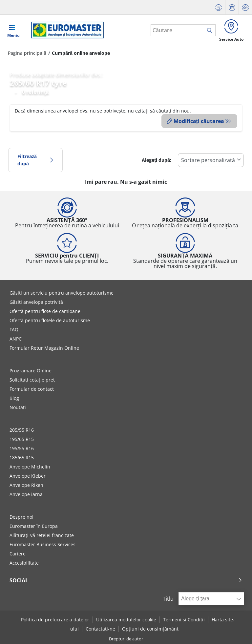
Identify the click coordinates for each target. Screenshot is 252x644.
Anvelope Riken (26, 485)
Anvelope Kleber (28, 476)
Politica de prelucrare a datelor (55, 620)
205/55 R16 (22, 430)
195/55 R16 (22, 448)
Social (126, 580)
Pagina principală (27, 53)
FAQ (14, 330)
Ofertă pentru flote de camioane (45, 311)
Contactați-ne (100, 629)
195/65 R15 (22, 439)
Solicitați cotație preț (32, 380)
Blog (14, 398)
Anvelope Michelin (30, 467)
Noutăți (18, 407)
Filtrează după (35, 160)
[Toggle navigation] (13, 30)
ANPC (16, 339)
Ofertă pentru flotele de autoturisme (50, 320)
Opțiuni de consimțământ (150, 629)
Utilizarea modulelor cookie (126, 620)
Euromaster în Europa (34, 526)
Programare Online (31, 371)
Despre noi (21, 517)
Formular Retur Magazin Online (44, 348)
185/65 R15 (22, 457)
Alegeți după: (157, 160)
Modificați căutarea (196, 121)
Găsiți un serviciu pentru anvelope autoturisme (62, 293)
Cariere (18, 554)
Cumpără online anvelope (81, 53)
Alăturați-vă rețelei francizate (42, 535)
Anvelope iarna (26, 494)
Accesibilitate (24, 563)
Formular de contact (32, 389)
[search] (210, 31)
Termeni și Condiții (184, 620)
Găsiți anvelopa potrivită (36, 302)
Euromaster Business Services (42, 544)
